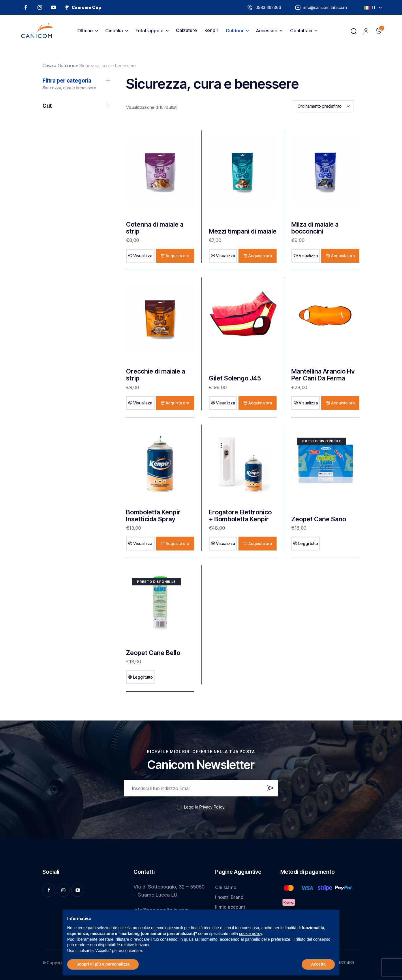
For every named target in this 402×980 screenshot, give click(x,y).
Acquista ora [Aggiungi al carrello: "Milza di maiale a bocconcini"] (343, 256)
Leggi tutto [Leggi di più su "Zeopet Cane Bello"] (143, 677)
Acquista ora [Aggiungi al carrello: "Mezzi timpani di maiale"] (260, 256)
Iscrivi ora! (270, 790)
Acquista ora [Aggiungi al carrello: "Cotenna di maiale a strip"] (177, 256)
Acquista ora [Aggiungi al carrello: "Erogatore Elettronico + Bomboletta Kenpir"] (260, 543)
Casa (48, 66)
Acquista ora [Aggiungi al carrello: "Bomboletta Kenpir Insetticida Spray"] (177, 543)
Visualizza (143, 256)
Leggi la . (204, 807)
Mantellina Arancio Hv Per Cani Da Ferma (323, 375)
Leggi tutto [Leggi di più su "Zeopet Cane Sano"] (308, 543)
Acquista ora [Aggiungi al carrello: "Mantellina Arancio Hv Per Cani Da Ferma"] (343, 403)
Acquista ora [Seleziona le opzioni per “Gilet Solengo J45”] (260, 403)
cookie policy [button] (250, 934)
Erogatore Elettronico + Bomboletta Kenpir (240, 516)
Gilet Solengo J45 (235, 378)
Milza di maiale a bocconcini (315, 228)
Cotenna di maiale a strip (155, 228)
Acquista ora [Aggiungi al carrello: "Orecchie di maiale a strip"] (177, 403)
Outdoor (66, 66)
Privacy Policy (212, 807)
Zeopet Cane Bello (153, 653)
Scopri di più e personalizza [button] (103, 964)
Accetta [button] (318, 964)
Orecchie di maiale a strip (156, 375)
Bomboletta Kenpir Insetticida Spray (153, 516)
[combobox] (323, 106)
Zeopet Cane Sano (319, 519)
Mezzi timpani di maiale (243, 231)
